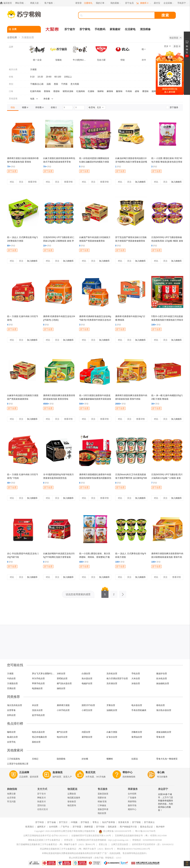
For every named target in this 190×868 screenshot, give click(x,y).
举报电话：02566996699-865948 (147, 840)
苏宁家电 (85, 29)
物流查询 (72, 805)
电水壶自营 (137, 705)
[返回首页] (7, 3)
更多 (167, 46)
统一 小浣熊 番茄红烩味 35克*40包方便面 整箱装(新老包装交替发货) (167, 162)
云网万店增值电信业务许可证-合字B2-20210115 (45, 836)
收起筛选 (176, 38)
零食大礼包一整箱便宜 (167, 759)
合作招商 (132, 794)
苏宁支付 (42, 794)
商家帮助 (132, 802)
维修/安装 (102, 802)
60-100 (58, 77)
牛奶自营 (11, 679)
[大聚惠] (52, 29)
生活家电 (130, 29)
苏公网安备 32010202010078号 (115, 831)
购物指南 (12, 789)
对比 (12, 182)
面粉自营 (36, 742)
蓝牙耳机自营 (38, 715)
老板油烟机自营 (164, 732)
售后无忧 (90, 772)
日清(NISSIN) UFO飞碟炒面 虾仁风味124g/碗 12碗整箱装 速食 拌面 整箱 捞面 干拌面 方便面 (59, 241)
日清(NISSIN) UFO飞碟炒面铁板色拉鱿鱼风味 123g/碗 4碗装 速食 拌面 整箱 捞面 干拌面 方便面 (167, 241)
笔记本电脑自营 (39, 737)
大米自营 (136, 679)
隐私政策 (112, 827)
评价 (11, 167)
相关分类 (13, 69)
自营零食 (11, 710)
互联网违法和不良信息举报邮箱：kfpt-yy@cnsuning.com (102, 840)
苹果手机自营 (38, 683)
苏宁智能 (136, 822)
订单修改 (102, 805)
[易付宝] (157, 3)
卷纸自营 (161, 705)
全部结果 (12, 37)
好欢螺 (85, 759)
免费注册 (11, 794)
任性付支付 (43, 809)
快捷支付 (42, 802)
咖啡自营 (11, 732)
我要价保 (102, 798)
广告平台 (65, 827)
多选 (177, 46)
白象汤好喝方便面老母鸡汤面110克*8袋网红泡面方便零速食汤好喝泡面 (131, 162)
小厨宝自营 (87, 710)
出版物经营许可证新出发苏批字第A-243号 (91, 836)
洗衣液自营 (112, 683)
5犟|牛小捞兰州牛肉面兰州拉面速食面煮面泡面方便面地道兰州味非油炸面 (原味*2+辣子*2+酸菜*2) (167, 320)
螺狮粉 (110, 759)
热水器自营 (87, 679)
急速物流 (58, 772)
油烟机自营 (112, 710)
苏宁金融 (51, 822)
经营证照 (68, 840)
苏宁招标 (100, 827)
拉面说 (135, 759)
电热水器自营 (38, 732)
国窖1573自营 (88, 705)
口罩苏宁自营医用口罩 (18, 764)
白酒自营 (86, 674)
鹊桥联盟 (89, 827)
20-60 (49, 77)
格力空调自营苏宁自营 (117, 679)
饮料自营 (11, 715)
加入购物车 (140, 182)
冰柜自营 (61, 674)
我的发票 (102, 813)
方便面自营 (12, 683)
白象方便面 (112, 732)
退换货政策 (103, 794)
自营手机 (11, 742)
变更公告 (103, 844)
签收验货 (72, 802)
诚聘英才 (41, 827)
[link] (13, 107)
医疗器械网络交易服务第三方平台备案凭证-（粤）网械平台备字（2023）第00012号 (56, 844)
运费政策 (72, 794)
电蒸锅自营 (37, 688)
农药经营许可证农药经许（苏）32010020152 (153, 844)
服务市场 (132, 805)
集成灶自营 (12, 737)
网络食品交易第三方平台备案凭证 (44, 840)
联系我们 (30, 827)
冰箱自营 (136, 683)
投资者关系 (124, 822)
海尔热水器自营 (164, 710)
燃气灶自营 (62, 732)
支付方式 (42, 789)
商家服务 (133, 789)
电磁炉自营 (87, 683)
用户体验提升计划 (128, 827)
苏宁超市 (70, 29)
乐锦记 (35, 759)
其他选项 (13, 99)
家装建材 (115, 29)
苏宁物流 (85, 822)
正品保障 (24, 772)
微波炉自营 (162, 674)
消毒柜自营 (137, 732)
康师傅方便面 (63, 705)
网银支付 (42, 798)
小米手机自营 (63, 710)
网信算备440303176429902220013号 (134, 849)
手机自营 (136, 674)
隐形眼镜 (61, 759)
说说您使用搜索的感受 (78, 594)
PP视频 (74, 822)
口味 (11, 91)
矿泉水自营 (112, 737)
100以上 (68, 77)
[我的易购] (116, 3)
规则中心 (132, 809)
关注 (21, 182)
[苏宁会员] (129, 3)
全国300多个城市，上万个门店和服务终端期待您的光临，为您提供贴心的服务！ (165, 802)
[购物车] (144, 3)
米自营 (35, 705)
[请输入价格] (68, 108)
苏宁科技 (40, 822)
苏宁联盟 (77, 827)
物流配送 (72, 789)
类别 (11, 84)
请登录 (78, 3)
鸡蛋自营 (86, 732)
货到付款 (42, 805)
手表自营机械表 (139, 710)
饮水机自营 (162, 679)
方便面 (33, 69)
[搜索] (119, 15)
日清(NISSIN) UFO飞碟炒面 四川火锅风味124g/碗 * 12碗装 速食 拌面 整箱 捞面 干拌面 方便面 (167, 478)
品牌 (11, 47)
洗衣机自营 (112, 674)
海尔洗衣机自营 (15, 705)
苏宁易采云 (149, 822)
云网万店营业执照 (120, 844)
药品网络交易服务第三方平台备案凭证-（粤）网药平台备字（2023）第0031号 (77, 849)
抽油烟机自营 (163, 683)
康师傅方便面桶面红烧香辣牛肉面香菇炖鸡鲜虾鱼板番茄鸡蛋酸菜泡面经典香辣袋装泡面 (95, 478)
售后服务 (103, 789)
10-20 (40, 77)
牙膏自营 (111, 705)
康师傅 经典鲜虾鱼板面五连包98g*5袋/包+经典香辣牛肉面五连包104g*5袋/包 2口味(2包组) (95, 320)
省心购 (161, 772)
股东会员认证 (146, 827)
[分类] (24, 29)
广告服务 (132, 798)
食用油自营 (137, 737)
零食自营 (161, 737)
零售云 (96, 822)
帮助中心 (127, 772)
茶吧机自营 (62, 679)
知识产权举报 (108, 822)
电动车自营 (62, 737)
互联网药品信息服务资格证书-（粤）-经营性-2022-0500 (141, 836)
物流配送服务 (74, 798)
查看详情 (32, 182)
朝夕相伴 (160, 827)
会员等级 (11, 798)
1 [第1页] (105, 593)
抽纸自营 (61, 688)
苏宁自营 (12, 171)
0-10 (32, 77)
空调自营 (11, 688)
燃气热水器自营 (64, 683)
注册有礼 (88, 3)
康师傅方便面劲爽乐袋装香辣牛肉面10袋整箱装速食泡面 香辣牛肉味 (167, 557)
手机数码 (100, 29)
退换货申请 (103, 809)
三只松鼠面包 (13, 759)
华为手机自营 (38, 679)
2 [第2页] (114, 593)
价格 (11, 77)
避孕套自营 (87, 737)
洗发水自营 (37, 710)
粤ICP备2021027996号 (145, 831)
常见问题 (11, 802)
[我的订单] (101, 3)
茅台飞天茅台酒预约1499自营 (44, 674)
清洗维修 (145, 29)
